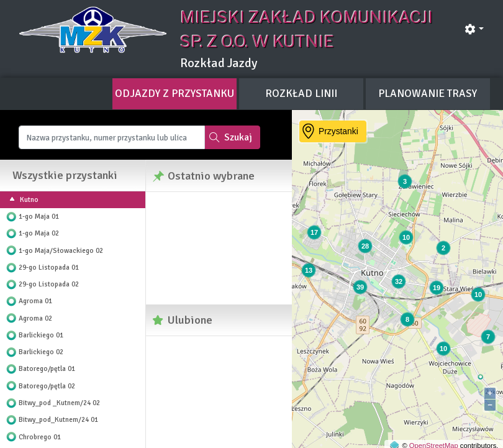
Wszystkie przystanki (65, 175)
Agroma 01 (35, 301)
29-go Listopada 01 (49, 267)
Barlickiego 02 (41, 352)
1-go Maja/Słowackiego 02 (61, 250)
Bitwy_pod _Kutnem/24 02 (59, 403)
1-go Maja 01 (39, 216)
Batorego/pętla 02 (47, 386)
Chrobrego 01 (40, 437)
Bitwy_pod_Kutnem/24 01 (58, 419)
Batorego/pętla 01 (47, 368)
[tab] (174, 94)
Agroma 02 (35, 318)
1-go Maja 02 (39, 233)
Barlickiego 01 (41, 335)
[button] (474, 29)
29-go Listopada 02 (49, 284)
